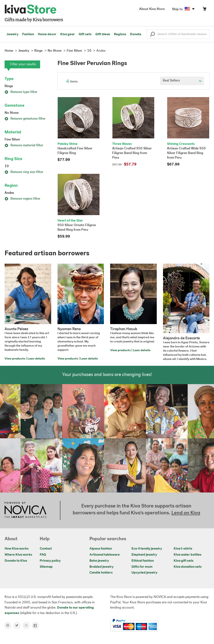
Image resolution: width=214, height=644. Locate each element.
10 (7, 166)
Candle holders (101, 573)
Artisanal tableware (105, 555)
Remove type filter (21, 92)
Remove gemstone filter (25, 119)
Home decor (47, 34)
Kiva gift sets (184, 561)
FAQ (43, 555)
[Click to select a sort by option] (182, 81)
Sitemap (46, 567)
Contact (46, 549)
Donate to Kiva (16, 561)
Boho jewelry (99, 561)
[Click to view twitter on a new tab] (18, 625)
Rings (9, 86)
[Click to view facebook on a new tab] (36, 625)
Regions (120, 34)
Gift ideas (103, 34)
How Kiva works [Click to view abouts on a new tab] (17, 549)
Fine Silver (12, 140)
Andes (9, 193)
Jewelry (12, 34)
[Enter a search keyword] (178, 34)
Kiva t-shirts (183, 549)
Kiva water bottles (188, 555)
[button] (152, 35)
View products (15, 359)
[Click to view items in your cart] (204, 10)
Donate (136, 34)
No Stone (12, 113)
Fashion (28, 34)
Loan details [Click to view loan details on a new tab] (36, 359)
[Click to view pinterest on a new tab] (9, 625)
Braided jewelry (101, 567)
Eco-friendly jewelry (147, 549)
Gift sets (85, 34)
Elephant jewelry (144, 555)
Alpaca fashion (101, 549)
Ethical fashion (143, 561)
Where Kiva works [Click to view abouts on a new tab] (18, 555)
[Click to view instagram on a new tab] (28, 625)
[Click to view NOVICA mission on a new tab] (25, 510)
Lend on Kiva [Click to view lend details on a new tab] (186, 513)
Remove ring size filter (24, 172)
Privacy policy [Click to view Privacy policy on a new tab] (50, 561)
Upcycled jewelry (144, 573)
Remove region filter (22, 199)
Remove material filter (24, 145)
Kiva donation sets (188, 567)
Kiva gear (68, 34)
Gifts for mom (142, 567)
